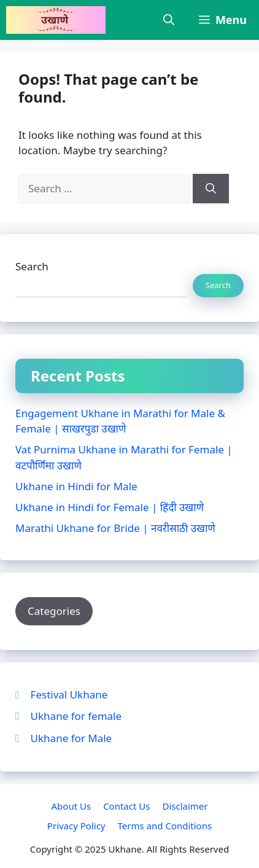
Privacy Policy (76, 826)
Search (32, 266)
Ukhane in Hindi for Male (76, 486)
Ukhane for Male (72, 738)
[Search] (211, 189)
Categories (54, 611)
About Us (72, 806)
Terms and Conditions (165, 826)
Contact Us (126, 806)
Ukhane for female (76, 716)
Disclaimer (185, 806)
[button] (169, 20)
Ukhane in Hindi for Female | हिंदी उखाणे (110, 507)
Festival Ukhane (69, 694)
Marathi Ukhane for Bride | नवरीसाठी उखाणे (115, 528)
